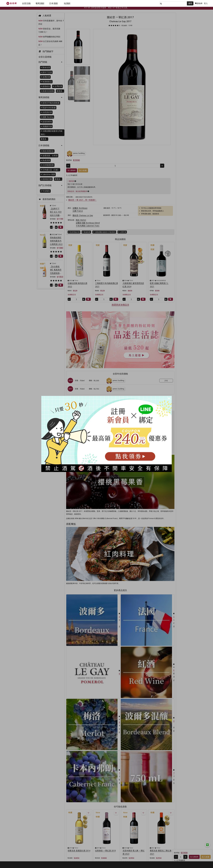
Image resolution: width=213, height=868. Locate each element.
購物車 (199, 3)
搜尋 (190, 3)
